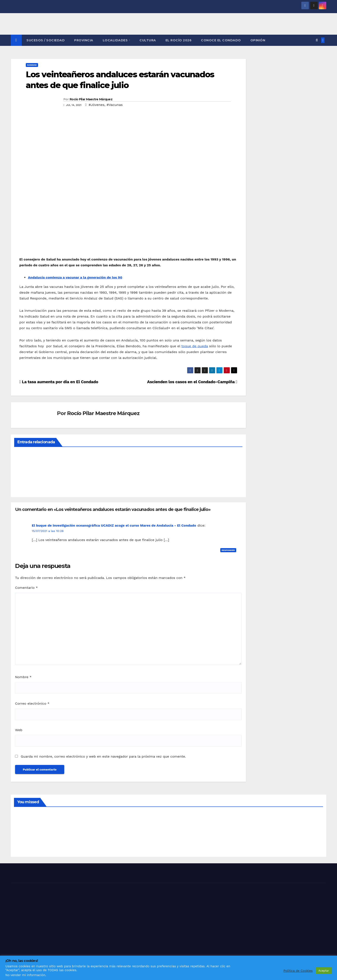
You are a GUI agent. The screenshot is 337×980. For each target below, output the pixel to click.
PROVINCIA (84, 40)
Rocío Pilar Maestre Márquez (91, 99)
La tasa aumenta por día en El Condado (59, 382)
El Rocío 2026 (179, 40)
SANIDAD (32, 65)
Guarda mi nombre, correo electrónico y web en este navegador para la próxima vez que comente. (103, 756)
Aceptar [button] (324, 971)
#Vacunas (115, 105)
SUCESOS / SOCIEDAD (46, 40)
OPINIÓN (258, 40)
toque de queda (195, 346)
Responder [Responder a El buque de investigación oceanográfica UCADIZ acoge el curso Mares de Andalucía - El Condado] (228, 550)
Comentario (26, 588)
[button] (317, 40)
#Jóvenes (97, 105)
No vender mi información (25, 975)
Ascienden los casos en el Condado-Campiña (192, 382)
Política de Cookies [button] (298, 971)
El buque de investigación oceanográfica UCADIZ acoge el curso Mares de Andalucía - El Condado (114, 525)
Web (19, 730)
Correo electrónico (32, 703)
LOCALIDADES (116, 40)
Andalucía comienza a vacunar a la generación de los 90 (75, 277)
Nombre (23, 677)
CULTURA (148, 40)
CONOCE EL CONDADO (221, 40)
